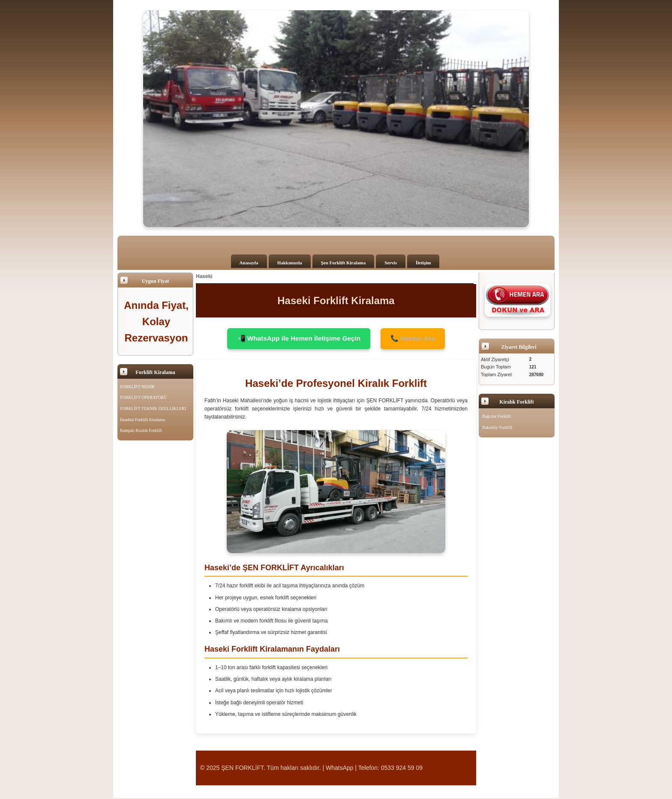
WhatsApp (340, 768)
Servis (391, 263)
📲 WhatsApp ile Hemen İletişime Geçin (297, 339)
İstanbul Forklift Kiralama (142, 420)
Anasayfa (249, 263)
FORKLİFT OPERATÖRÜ (143, 397)
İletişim (423, 263)
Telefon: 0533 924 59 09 (390, 768)
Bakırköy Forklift (497, 427)
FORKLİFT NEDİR (137, 387)
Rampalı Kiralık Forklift (141, 430)
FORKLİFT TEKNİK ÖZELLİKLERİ (153, 408)
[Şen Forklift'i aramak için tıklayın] (517, 300)
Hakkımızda (290, 263)
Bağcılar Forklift (496, 416)
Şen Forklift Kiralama (343, 263)
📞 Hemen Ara (416, 339)
